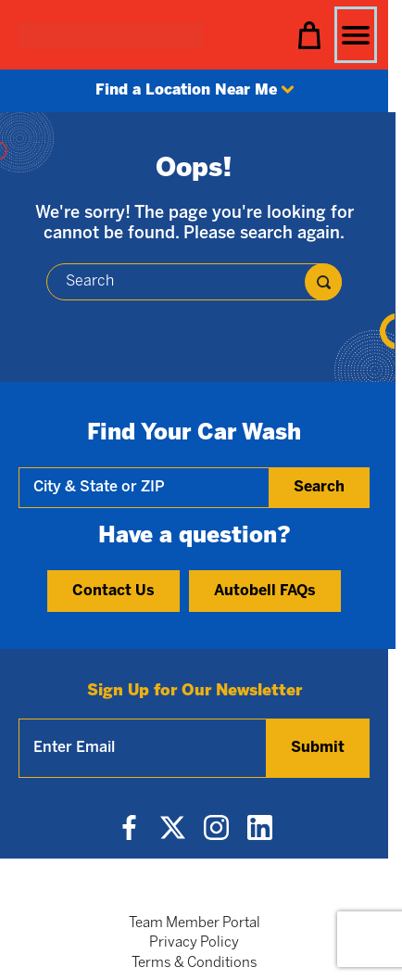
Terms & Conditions (195, 963)
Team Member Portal (195, 923)
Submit (318, 748)
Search (319, 487)
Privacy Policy (194, 943)
